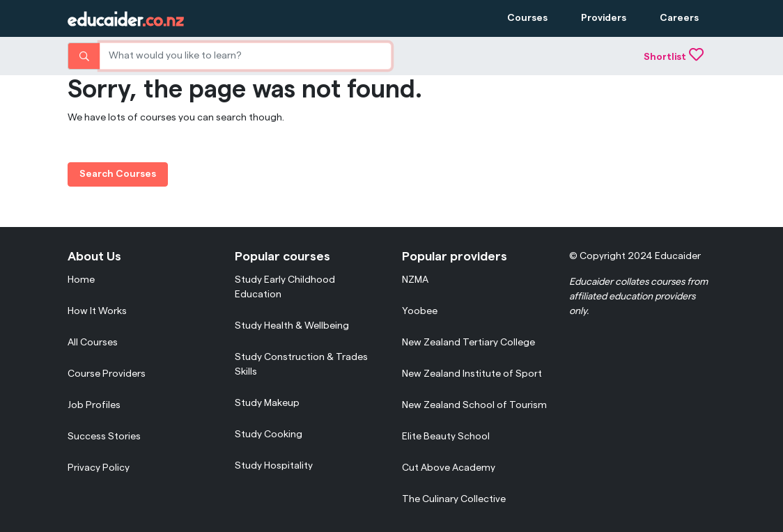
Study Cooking (269, 435)
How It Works (97, 311)
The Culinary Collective (454, 499)
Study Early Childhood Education (285, 287)
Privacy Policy (99, 468)
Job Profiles (94, 405)
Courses (527, 18)
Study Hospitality (274, 466)
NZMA (415, 280)
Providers (604, 18)
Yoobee (420, 311)
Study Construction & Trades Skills (301, 365)
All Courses (93, 343)
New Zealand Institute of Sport (472, 374)
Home (81, 280)
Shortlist (674, 57)
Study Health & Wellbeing (292, 326)
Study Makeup (267, 403)
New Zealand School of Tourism (474, 405)
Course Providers (107, 374)
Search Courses (118, 174)
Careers (679, 18)
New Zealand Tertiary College (468, 343)
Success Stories (104, 437)
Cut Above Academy (449, 468)
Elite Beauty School (446, 437)
